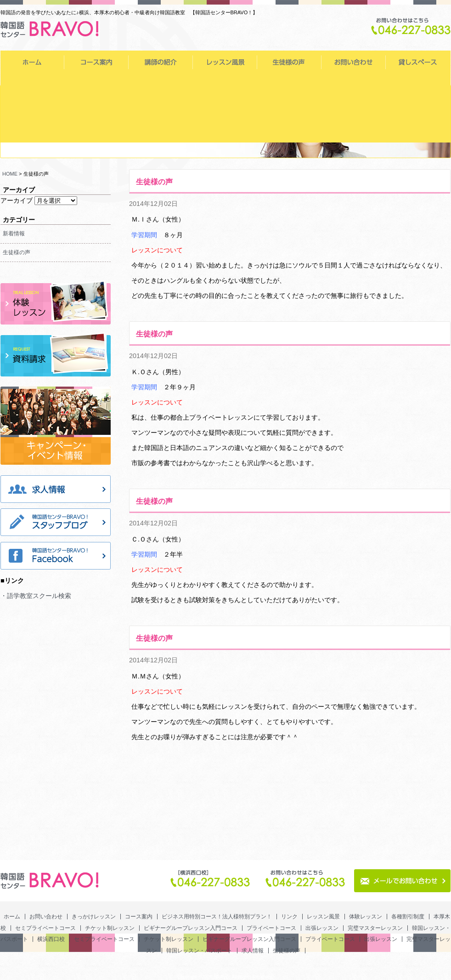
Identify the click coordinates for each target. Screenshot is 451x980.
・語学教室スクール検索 (36, 596)
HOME (10, 174)
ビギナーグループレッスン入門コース (354, 85)
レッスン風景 (418, 62)
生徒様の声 (354, 131)
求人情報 (290, 131)
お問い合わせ (96, 62)
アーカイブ (17, 200)
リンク (353, 62)
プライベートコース (418, 85)
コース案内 (225, 62)
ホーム (32, 62)
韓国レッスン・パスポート (161, 108)
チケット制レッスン (290, 85)
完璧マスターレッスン (97, 108)
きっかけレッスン (160, 62)
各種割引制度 (97, 85)
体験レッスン (33, 85)
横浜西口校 (225, 108)
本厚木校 (161, 85)
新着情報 (14, 234)
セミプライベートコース (225, 85)
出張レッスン (33, 108)
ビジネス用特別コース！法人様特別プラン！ (289, 62)
